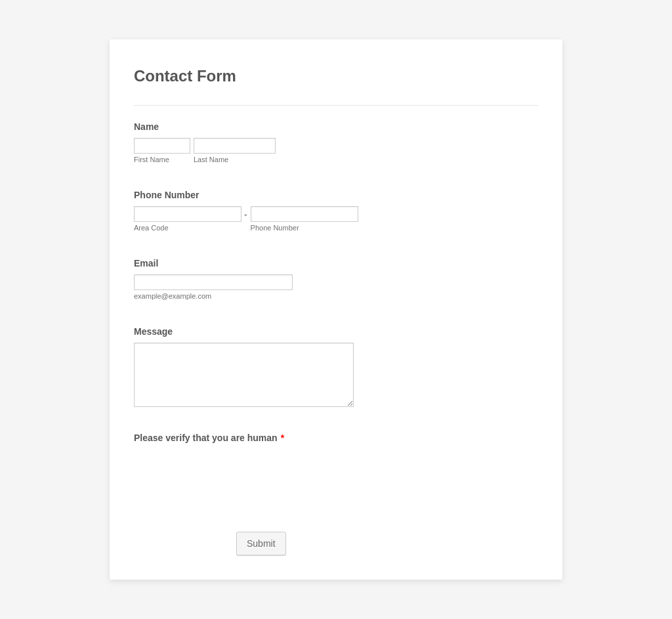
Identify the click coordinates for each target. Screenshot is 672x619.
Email (146, 263)
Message (153, 331)
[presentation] (234, 475)
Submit (261, 544)
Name (146, 127)
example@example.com (173, 296)
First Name (152, 160)
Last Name (211, 160)
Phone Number (167, 195)
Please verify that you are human (209, 438)
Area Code (151, 228)
